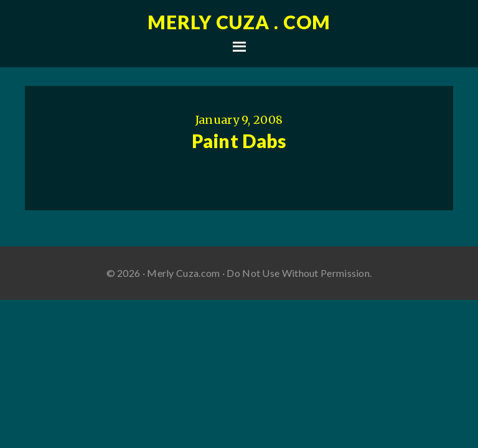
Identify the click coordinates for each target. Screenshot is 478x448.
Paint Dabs (239, 141)
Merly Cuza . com (239, 22)
